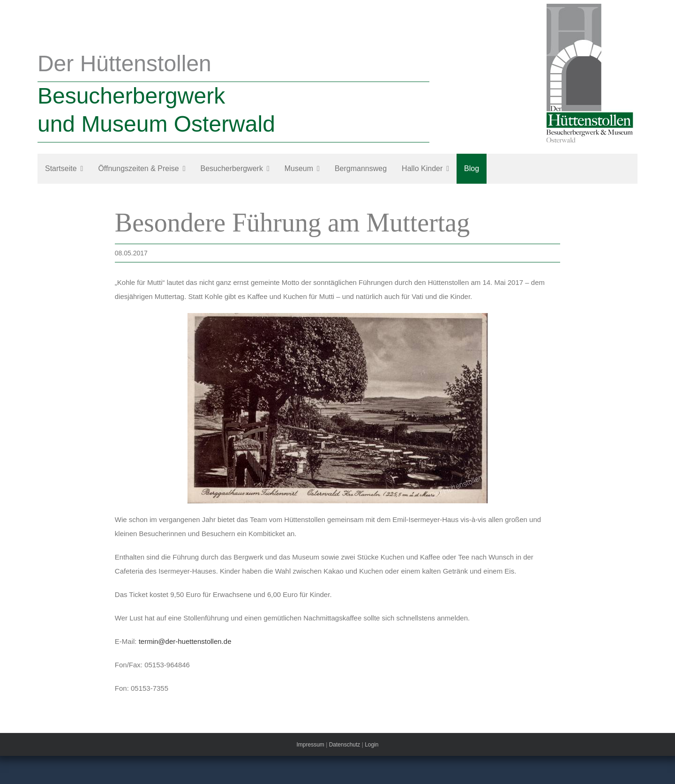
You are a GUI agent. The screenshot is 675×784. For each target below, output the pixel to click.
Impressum (310, 745)
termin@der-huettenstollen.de (185, 641)
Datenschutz (345, 745)
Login (371, 745)
